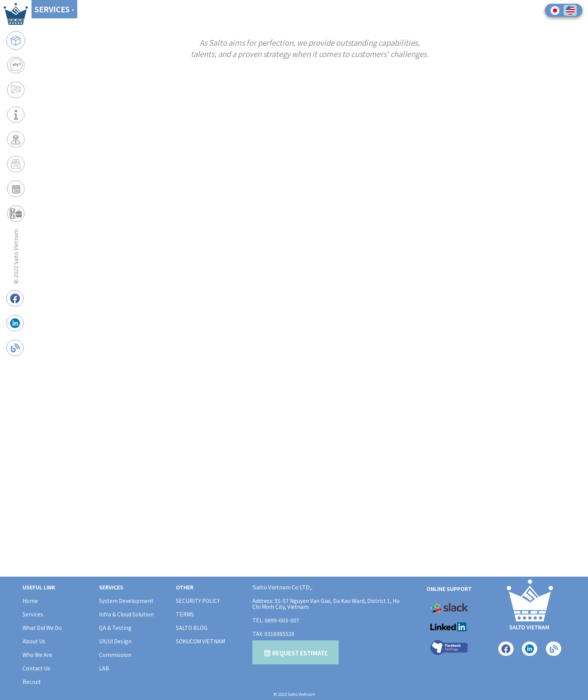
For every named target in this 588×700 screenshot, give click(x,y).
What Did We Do (42, 628)
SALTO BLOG (192, 628)
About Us (34, 641)
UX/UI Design (115, 641)
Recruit (32, 682)
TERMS (185, 614)
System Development (126, 601)
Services (33, 614)
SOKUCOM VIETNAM (200, 641)
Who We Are (37, 655)
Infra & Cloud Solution (126, 614)
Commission (115, 655)
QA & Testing (115, 628)
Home (30, 601)
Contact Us (36, 668)
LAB (104, 668)
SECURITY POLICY (198, 601)
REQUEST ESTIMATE (296, 653)
